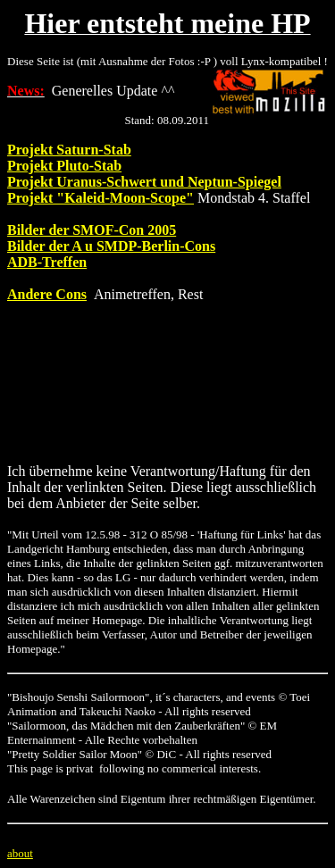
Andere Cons (47, 294)
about (20, 853)
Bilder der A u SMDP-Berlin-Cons (111, 246)
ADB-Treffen (47, 262)
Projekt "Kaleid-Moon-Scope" (100, 198)
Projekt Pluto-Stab (64, 166)
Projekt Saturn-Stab (69, 150)
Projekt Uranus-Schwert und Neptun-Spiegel (144, 182)
